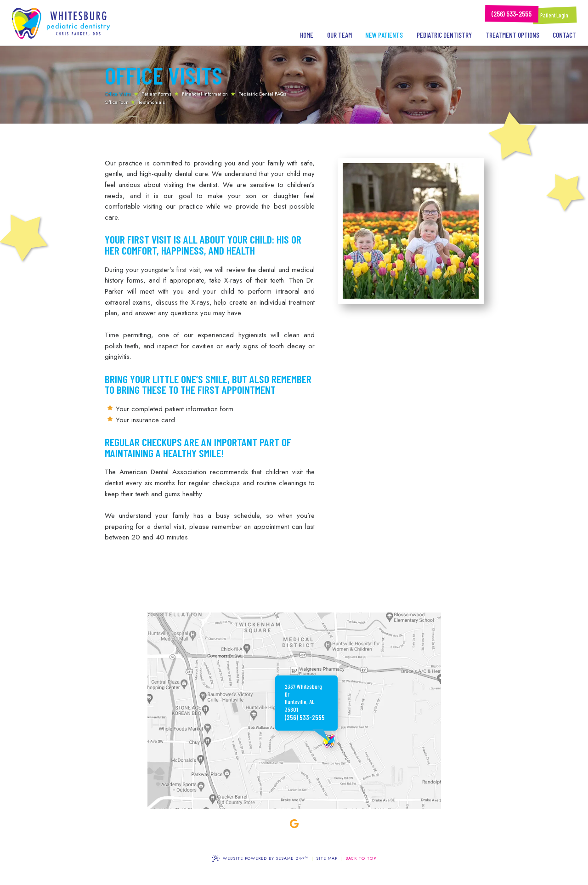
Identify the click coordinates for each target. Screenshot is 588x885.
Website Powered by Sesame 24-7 (260, 859)
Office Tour (116, 102)
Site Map (327, 858)
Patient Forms (156, 94)
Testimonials (152, 102)
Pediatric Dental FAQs (262, 94)
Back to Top (361, 858)
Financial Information (205, 94)
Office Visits (118, 94)
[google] (294, 824)
